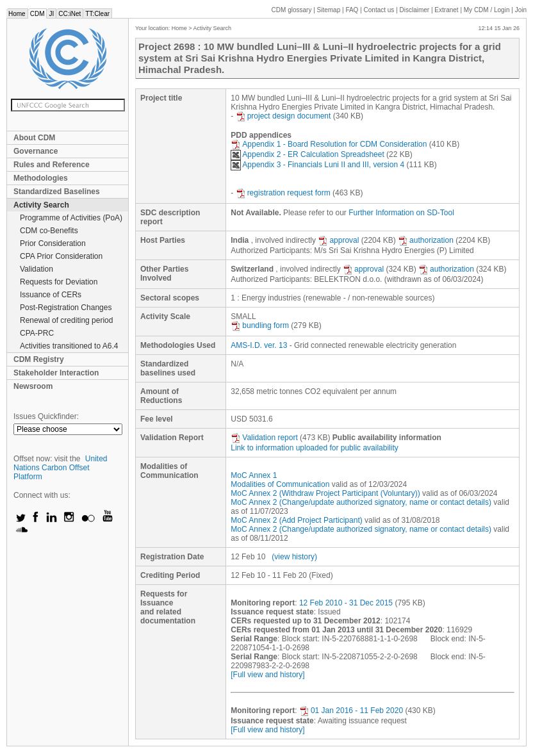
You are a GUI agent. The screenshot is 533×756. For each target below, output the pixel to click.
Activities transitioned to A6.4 (69, 346)
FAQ (352, 10)
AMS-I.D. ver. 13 (259, 345)
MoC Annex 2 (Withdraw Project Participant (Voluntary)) (325, 493)
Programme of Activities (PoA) (71, 218)
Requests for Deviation (59, 282)
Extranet (446, 10)
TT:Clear (97, 14)
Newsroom (33, 386)
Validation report (264, 438)
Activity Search (41, 205)
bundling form (260, 325)
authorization (426, 240)
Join (521, 10)
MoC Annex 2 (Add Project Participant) (296, 520)
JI (51, 14)
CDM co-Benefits (49, 231)
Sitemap (329, 10)
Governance (36, 151)
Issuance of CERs (51, 295)
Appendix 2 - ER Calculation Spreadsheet (307, 154)
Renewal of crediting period (66, 320)
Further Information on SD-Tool (401, 213)
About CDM (34, 138)
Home (17, 14)
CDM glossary (292, 10)
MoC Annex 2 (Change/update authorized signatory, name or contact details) (361, 502)
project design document (283, 116)
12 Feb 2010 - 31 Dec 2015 (346, 603)
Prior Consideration (53, 243)
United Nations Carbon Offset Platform (61, 468)
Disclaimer (415, 10)
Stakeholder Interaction (56, 373)
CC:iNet (70, 14)
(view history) (294, 557)
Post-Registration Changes (66, 308)
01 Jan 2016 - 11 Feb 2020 (351, 711)
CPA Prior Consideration (61, 256)
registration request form (283, 193)
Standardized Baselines (57, 192)
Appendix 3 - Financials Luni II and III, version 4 (317, 165)
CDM (37, 14)
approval (338, 240)
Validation (37, 269)
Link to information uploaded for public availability (315, 448)
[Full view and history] (267, 675)
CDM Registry (39, 359)
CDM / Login (488, 10)
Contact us (379, 10)
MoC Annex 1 (254, 475)
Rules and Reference (52, 165)
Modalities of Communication (280, 484)
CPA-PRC (37, 333)
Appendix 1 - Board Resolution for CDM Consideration (329, 144)
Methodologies (41, 178)
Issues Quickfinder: (46, 416)
